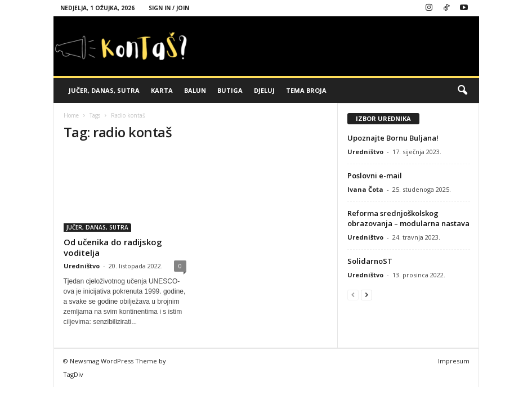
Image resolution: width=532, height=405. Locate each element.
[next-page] (366, 294)
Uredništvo (82, 266)
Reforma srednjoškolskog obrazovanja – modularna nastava (408, 218)
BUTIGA (230, 90)
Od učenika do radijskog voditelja (113, 247)
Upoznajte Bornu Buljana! (393, 138)
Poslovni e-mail (375, 175)
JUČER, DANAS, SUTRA (104, 90)
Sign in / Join (169, 8)
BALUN (195, 90)
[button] (462, 91)
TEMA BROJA (306, 90)
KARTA (162, 90)
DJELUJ (264, 90)
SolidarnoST (370, 261)
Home (71, 115)
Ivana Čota (365, 189)
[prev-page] (353, 294)
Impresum (454, 361)
